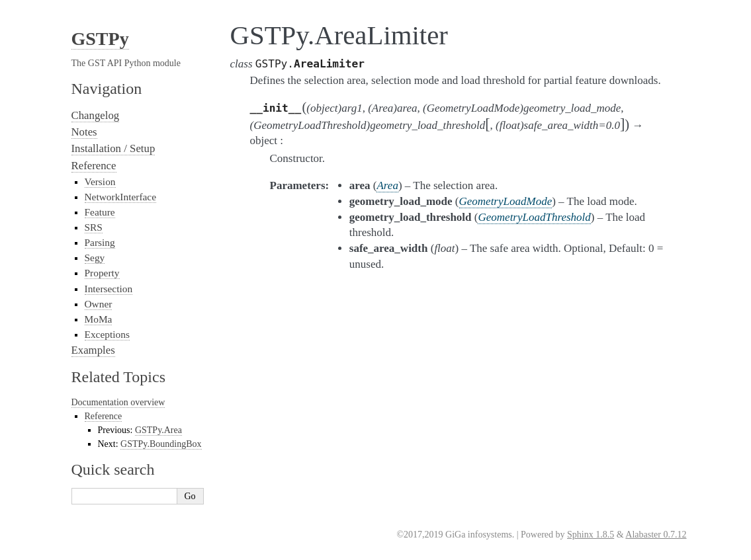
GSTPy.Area (158, 430)
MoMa (99, 319)
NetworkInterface (121, 197)
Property (102, 273)
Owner (99, 304)
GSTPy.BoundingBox (161, 444)
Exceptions (107, 334)
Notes (84, 132)
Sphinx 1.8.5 (591, 535)
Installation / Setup (113, 148)
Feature (100, 212)
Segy (95, 258)
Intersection (109, 289)
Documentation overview (118, 402)
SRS (94, 227)
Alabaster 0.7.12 (656, 535)
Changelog (96, 115)
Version (100, 181)
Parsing (100, 242)
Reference (94, 166)
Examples (93, 350)
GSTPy (100, 39)
